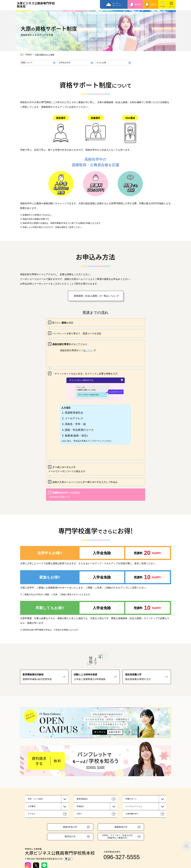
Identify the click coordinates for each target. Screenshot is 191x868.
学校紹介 (29, 55)
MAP (68, 859)
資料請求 (138, 4)
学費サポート (131, 799)
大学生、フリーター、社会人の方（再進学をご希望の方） (117, 837)
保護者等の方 (121, 827)
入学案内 (32, 806)
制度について (27, 63)
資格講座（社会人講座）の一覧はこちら (95, 296)
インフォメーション (134, 806)
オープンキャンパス (117, 4)
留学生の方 (70, 836)
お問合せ (153, 4)
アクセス (163, 6)
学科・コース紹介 (35, 799)
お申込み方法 (65, 63)
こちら (89, 350)
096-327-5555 (122, 857)
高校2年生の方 (70, 827)
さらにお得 (101, 63)
